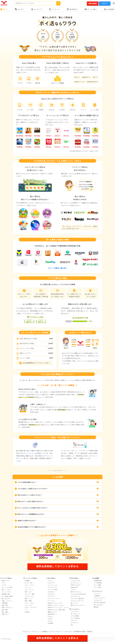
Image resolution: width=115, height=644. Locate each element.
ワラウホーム (26, 632)
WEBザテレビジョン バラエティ (56, 605)
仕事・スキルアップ (7, 608)
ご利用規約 (97, 596)
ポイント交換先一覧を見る (57, 268)
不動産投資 (5, 603)
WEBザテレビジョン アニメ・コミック (58, 608)
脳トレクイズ (74, 603)
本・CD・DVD (29, 583)
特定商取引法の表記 (80, 632)
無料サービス (5, 581)
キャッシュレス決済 (7, 587)
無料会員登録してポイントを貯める (58, 566)
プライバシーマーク (29, 453)
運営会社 (96, 607)
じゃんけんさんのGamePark (78, 594)
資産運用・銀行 (6, 594)
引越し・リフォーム (7, 601)
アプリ (4, 583)
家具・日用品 (28, 601)
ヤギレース (74, 620)
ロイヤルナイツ (75, 623)
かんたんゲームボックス (77, 601)
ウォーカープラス (52, 587)
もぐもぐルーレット (76, 583)
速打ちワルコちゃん (76, 592)
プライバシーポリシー (100, 598)
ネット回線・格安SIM (8, 596)
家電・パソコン (29, 599)
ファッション (28, 587)
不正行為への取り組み (100, 603)
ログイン (105, 3)
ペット (27, 610)
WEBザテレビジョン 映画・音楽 (56, 610)
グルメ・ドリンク (29, 585)
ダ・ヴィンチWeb (53, 590)
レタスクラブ (51, 583)
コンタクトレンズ (29, 596)
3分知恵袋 (50, 623)
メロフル (73, 590)
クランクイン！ (52, 596)
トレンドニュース (52, 585)
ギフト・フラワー (29, 603)
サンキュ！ (51, 581)
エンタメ (4, 585)
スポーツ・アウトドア (31, 608)
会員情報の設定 (98, 581)
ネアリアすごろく (75, 596)
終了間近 (27, 612)
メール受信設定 (98, 583)
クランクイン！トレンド (54, 599)
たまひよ (50, 616)
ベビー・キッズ (29, 590)
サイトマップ (97, 594)
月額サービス (5, 614)
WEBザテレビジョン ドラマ (55, 603)
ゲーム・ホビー (29, 605)
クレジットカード (6, 592)
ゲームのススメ (75, 612)
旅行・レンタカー (6, 590)
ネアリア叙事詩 (75, 616)
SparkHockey (74, 587)
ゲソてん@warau (75, 618)
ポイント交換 (97, 587)
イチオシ (50, 621)
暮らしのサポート (6, 599)
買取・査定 (5, 605)
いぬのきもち (51, 592)
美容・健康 (5, 612)
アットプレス (51, 601)
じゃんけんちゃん (75, 581)
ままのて (50, 619)
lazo (72, 625)
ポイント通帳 (97, 585)
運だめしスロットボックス (78, 605)
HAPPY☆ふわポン (76, 585)
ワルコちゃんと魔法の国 (77, 599)
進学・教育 (5, 610)
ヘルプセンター (98, 600)
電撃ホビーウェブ (52, 612)
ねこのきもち (51, 594)
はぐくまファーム (75, 614)
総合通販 (27, 581)
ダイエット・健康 (29, 594)
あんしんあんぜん (98, 605)
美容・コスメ (28, 592)
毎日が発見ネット (52, 614)
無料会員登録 (93, 3)
